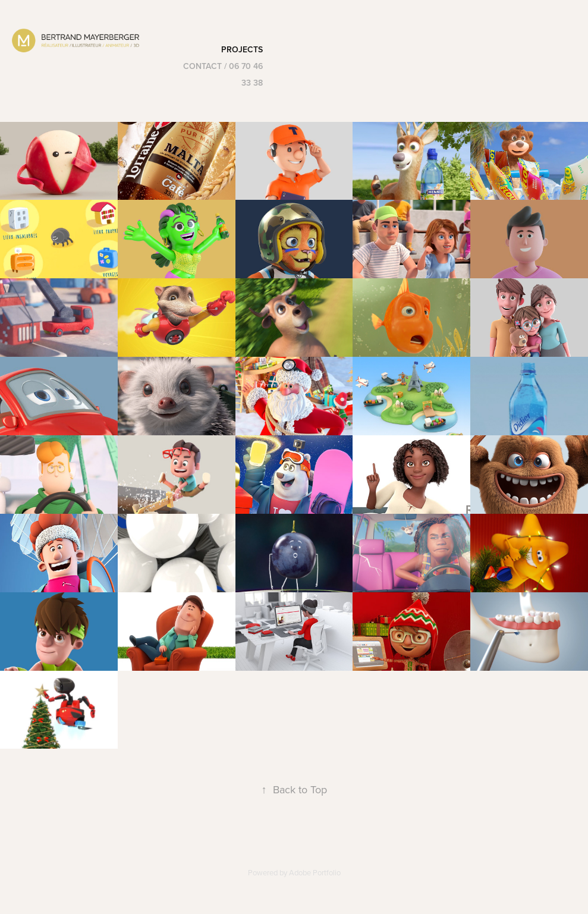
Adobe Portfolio (315, 872)
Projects (242, 49)
